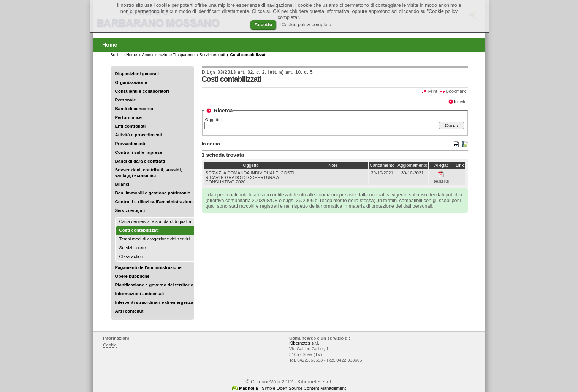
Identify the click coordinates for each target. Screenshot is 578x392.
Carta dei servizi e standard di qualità (155, 221)
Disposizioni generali (137, 74)
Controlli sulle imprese (139, 152)
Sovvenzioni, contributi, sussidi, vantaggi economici (149, 173)
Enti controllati (131, 126)
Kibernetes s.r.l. (304, 343)
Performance (129, 117)
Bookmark (456, 91)
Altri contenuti (130, 311)
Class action (131, 256)
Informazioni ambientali (140, 294)
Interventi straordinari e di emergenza (154, 302)
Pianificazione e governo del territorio (154, 285)
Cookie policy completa (306, 24)
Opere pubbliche (132, 276)
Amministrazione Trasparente (168, 55)
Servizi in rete (133, 248)
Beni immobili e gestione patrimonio (153, 193)
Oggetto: (214, 120)
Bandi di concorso (134, 109)
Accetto (263, 24)
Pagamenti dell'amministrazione (148, 267)
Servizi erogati (130, 210)
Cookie (110, 345)
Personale (126, 100)
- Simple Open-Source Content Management (292, 388)
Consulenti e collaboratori (142, 91)
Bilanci (122, 184)
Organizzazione (131, 82)
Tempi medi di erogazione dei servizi (155, 239)
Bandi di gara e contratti (140, 161)
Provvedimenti (130, 144)
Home (131, 55)
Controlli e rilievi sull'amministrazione (154, 202)
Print (433, 91)
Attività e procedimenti (139, 135)
